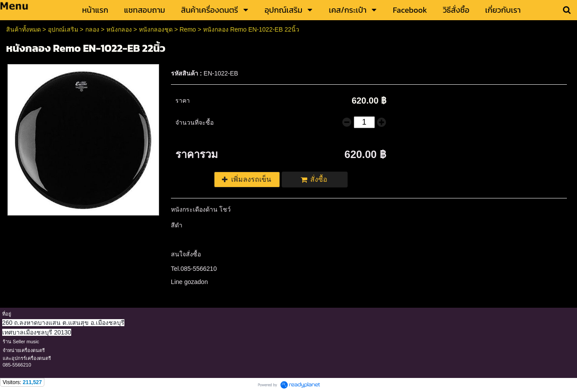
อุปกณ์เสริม (63, 29)
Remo (187, 29)
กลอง (92, 29)
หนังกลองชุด (156, 29)
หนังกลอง (119, 29)
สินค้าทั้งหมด (24, 29)
